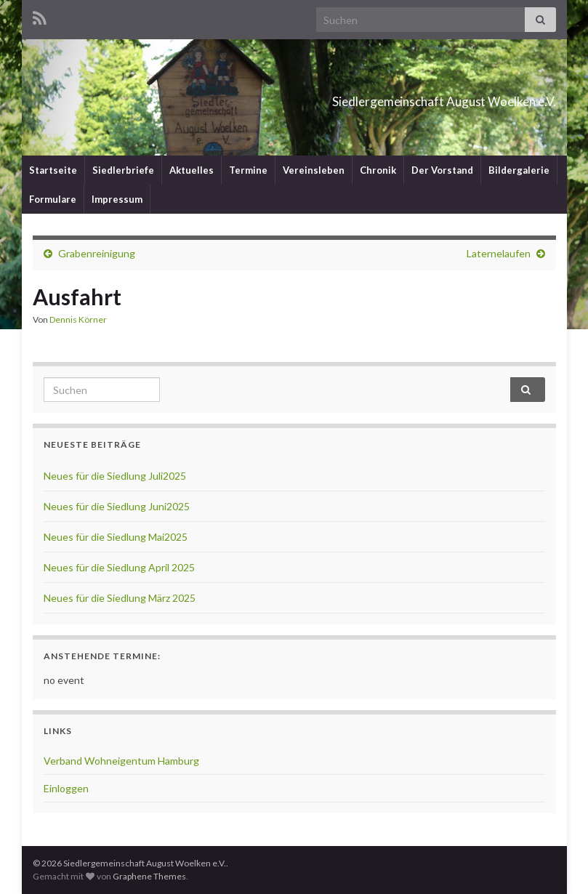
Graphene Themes (149, 876)
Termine (248, 170)
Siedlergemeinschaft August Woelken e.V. (364, 97)
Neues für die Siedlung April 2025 (119, 567)
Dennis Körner (78, 319)
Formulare (53, 199)
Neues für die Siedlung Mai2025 (116, 537)
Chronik (378, 170)
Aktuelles (192, 170)
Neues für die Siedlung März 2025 (120, 598)
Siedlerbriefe (123, 170)
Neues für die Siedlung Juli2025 (115, 476)
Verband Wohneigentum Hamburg (121, 761)
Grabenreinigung (97, 253)
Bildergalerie (519, 170)
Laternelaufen (499, 253)
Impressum (117, 199)
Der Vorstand (442, 170)
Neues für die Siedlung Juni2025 (117, 506)
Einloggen (66, 788)
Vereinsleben (314, 170)
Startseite (53, 170)
